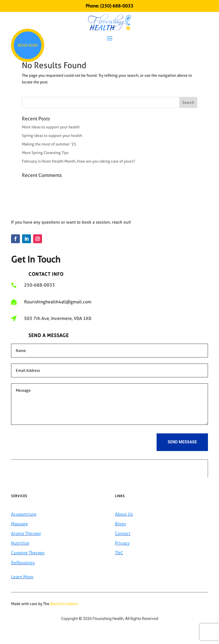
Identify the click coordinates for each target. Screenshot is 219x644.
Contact (123, 533)
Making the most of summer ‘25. (49, 144)
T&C (119, 553)
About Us (124, 514)
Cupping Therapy (28, 553)
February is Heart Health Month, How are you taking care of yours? (78, 161)
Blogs (120, 524)
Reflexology (23, 563)
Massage (19, 524)
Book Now (28, 45)
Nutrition (20, 543)
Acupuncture (24, 514)
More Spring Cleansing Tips (45, 153)
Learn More (22, 577)
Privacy (122, 543)
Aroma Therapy (26, 533)
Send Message (182, 442)
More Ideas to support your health (51, 127)
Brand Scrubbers (64, 604)
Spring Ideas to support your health (52, 136)
